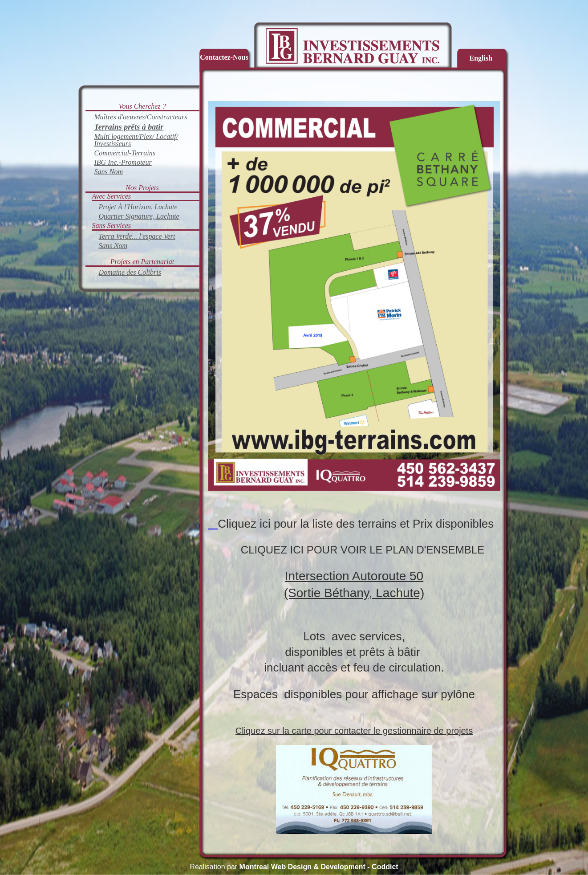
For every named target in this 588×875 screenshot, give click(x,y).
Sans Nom (109, 172)
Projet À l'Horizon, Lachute (138, 207)
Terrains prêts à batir (129, 127)
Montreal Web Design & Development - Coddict (319, 867)
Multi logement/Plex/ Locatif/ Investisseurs (136, 140)
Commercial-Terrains (125, 153)
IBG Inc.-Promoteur (123, 162)
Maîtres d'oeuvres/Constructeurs (141, 117)
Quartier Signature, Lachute (139, 216)
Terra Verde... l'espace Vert (137, 236)
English (481, 58)
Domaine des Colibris (130, 272)
